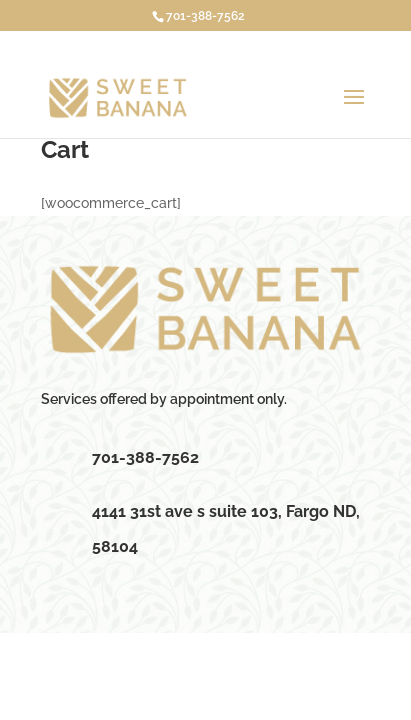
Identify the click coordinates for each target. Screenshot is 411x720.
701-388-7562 (205, 16)
